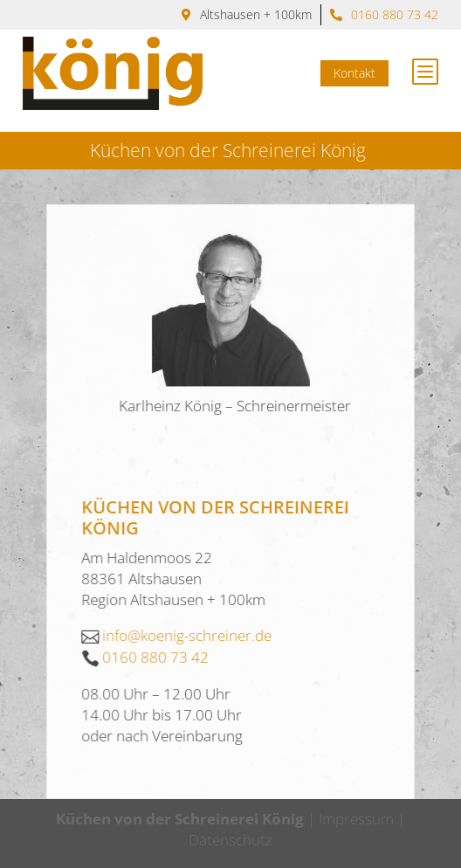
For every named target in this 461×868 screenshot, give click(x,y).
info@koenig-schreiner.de (188, 693)
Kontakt (361, 73)
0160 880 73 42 (395, 14)
